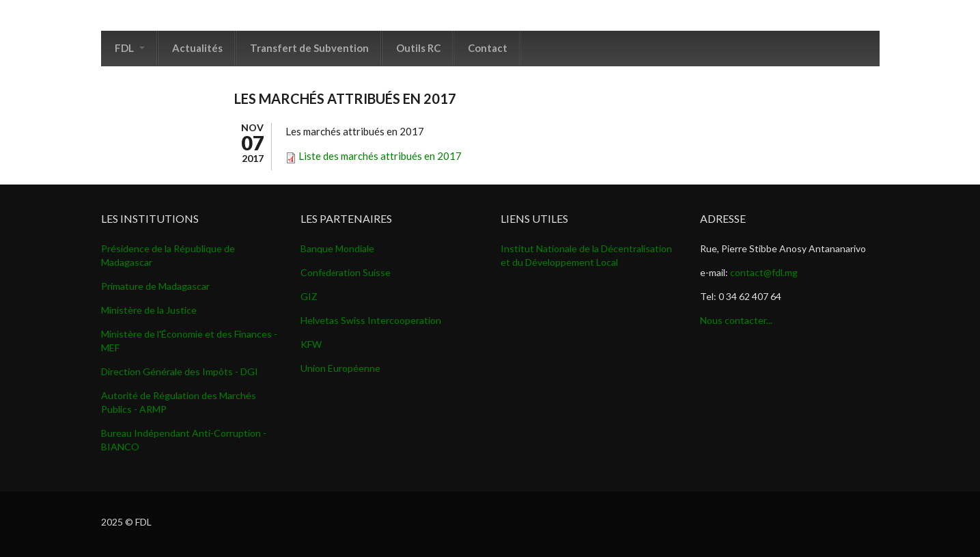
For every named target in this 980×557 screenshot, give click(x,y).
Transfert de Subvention (309, 48)
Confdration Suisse (346, 272)
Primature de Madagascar (155, 286)
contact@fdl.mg (764, 272)
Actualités (197, 48)
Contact (488, 48)
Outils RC (418, 48)
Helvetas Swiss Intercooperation (371, 320)
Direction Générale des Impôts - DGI (180, 371)
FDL (130, 48)
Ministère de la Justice (149, 310)
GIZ (309, 296)
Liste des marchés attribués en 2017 (380, 156)
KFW (311, 344)
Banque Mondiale (337, 248)
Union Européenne (340, 368)
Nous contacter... (736, 320)
